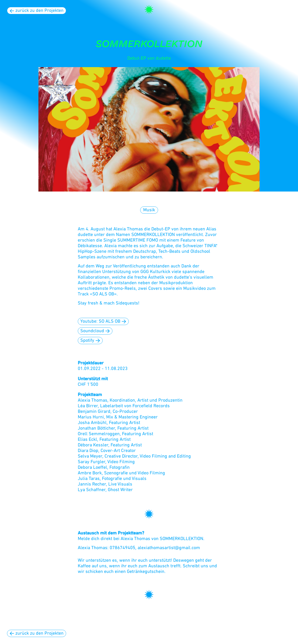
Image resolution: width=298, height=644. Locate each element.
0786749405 (122, 548)
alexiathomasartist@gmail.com (169, 548)
